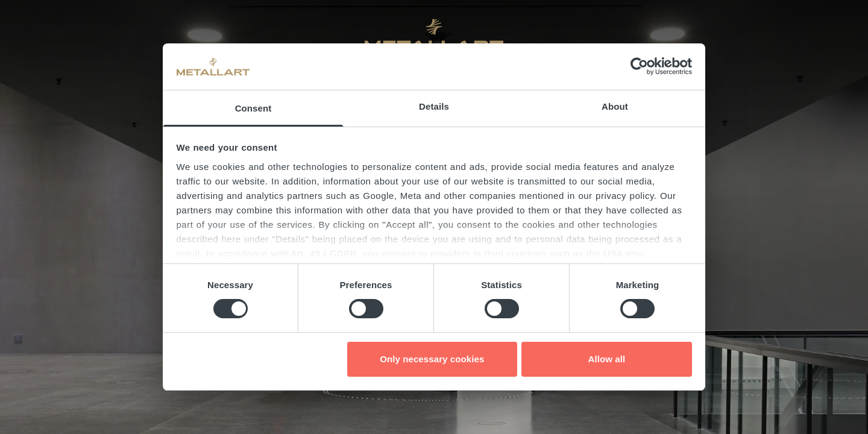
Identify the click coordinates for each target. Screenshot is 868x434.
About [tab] (615, 106)
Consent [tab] (253, 108)
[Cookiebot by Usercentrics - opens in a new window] (639, 66)
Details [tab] (434, 106)
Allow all (607, 359)
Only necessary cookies (432, 359)
